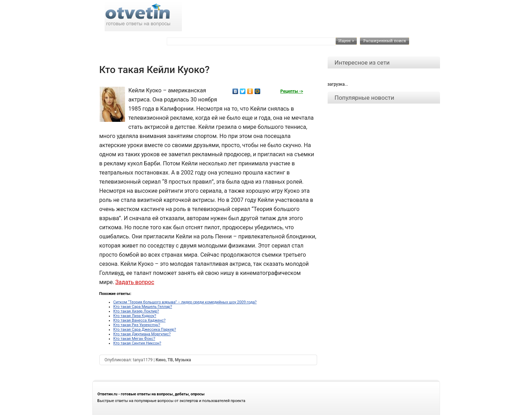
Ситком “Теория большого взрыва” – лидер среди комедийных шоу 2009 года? (185, 302)
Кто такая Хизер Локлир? (136, 311)
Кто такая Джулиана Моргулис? (142, 334)
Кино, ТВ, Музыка (173, 360)
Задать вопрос (135, 282)
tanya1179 (143, 360)
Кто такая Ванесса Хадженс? (140, 320)
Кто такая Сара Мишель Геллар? (143, 307)
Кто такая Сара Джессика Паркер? (145, 330)
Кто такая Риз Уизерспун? (137, 325)
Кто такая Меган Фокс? (134, 339)
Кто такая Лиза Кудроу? (135, 316)
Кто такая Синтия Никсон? (137, 343)
